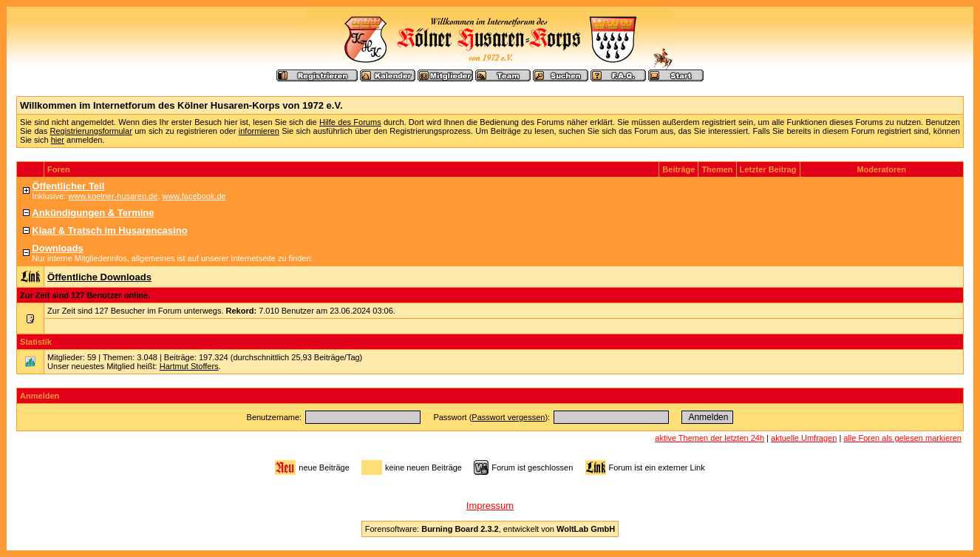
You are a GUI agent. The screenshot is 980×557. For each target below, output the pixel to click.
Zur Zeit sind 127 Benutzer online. (85, 295)
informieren (259, 131)
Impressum (490, 506)
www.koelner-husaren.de (113, 196)
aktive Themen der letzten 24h (710, 438)
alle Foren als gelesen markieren (902, 438)
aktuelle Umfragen (804, 438)
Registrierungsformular (91, 131)
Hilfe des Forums (350, 122)
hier (58, 140)
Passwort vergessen (508, 417)
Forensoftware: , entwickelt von (490, 529)
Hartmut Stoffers (189, 366)
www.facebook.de (194, 196)
